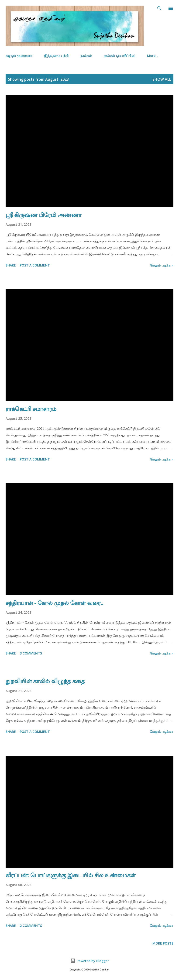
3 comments (31, 653)
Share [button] (11, 265)
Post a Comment (35, 265)
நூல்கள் (86, 56)
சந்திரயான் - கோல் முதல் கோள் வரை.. (55, 603)
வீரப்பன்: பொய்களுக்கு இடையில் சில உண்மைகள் (71, 875)
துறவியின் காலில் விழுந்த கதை (45, 681)
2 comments (31, 926)
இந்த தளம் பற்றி (56, 56)
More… (153, 56)
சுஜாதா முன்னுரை (19, 56)
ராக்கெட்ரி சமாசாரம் (31, 409)
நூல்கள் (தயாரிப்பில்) (119, 56)
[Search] (159, 8)
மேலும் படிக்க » (162, 265)
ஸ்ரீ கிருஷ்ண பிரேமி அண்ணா (44, 215)
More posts (163, 943)
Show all (162, 79)
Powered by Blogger (89, 961)
